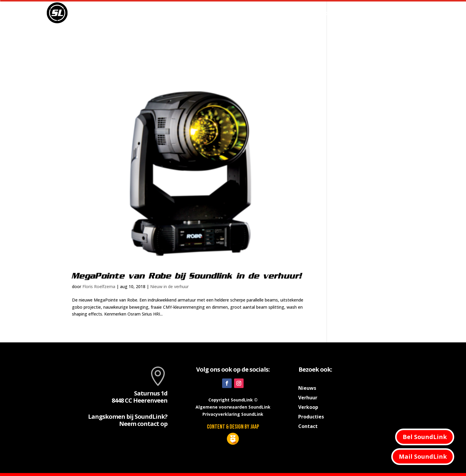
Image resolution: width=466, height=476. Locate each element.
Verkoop (368, 13)
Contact (396, 13)
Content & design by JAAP (233, 427)
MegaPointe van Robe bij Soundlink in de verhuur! (187, 276)
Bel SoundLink (425, 437)
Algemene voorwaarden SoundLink (233, 407)
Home (243, 13)
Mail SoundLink (423, 456)
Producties (331, 13)
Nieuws (267, 13)
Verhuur (294, 13)
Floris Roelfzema (99, 286)
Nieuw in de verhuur (169, 286)
